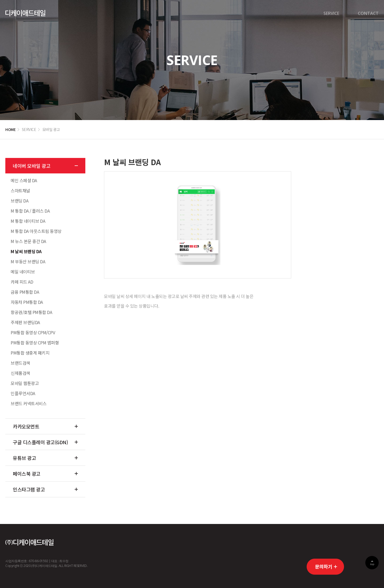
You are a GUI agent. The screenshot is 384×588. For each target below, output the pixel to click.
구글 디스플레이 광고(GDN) (40, 442)
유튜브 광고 (24, 458)
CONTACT (368, 13)
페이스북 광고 (27, 474)
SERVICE (331, 13)
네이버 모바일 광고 (32, 166)
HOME (10, 129)
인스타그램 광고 (29, 489)
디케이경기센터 (25, 13)
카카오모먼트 (26, 426)
